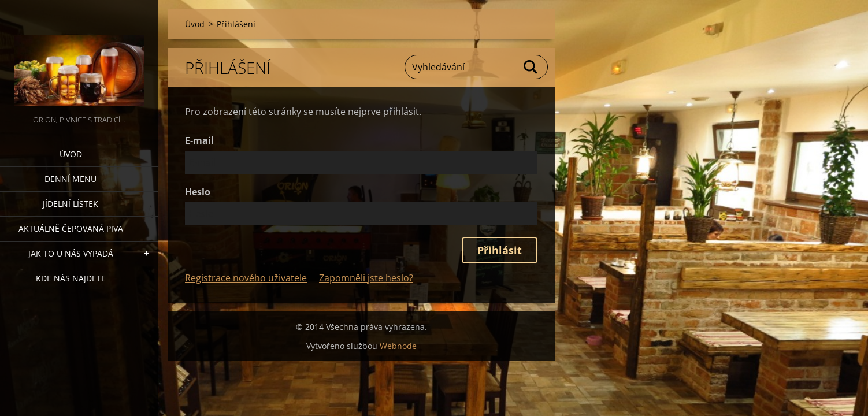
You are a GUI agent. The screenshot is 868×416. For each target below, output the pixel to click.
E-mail (199, 140)
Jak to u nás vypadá (71, 253)
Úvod (71, 154)
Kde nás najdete (71, 278)
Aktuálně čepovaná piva (71, 229)
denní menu (71, 179)
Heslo (198, 192)
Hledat (531, 67)
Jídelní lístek (71, 204)
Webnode (398, 346)
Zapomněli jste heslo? (366, 278)
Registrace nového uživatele (246, 278)
